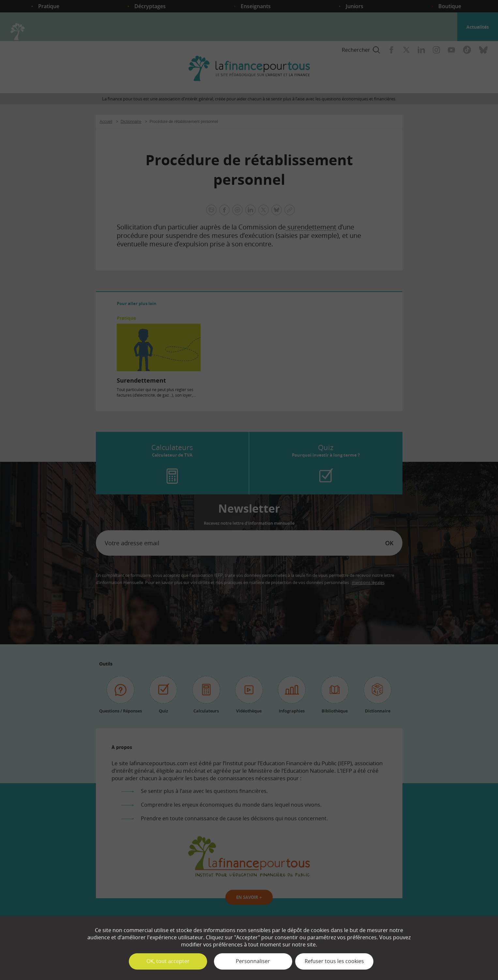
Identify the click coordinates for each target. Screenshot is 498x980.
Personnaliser (253, 961)
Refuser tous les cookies (334, 961)
